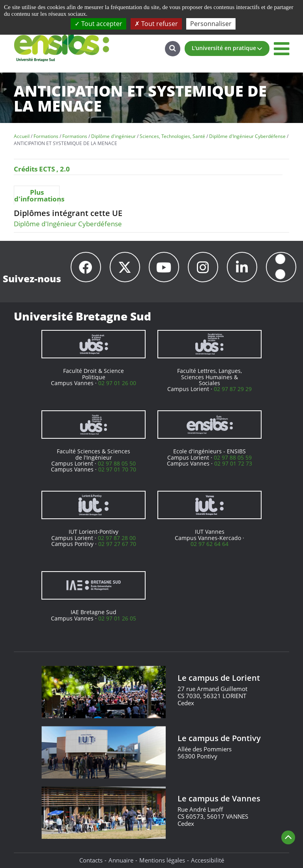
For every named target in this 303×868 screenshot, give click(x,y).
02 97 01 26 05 (117, 618)
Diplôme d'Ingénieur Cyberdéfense (68, 224)
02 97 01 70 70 (117, 469)
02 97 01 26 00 (117, 383)
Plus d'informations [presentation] (37, 196)
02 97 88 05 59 (233, 457)
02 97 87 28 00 (117, 538)
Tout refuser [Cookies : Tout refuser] (156, 24)
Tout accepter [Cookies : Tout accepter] (98, 24)
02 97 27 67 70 (117, 544)
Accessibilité (208, 860)
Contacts (91, 860)
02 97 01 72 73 (233, 463)
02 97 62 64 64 (209, 544)
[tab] (37, 195)
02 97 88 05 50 (117, 463)
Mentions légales (162, 860)
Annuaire (121, 860)
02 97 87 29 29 (233, 389)
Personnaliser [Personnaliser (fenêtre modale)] (211, 24)
